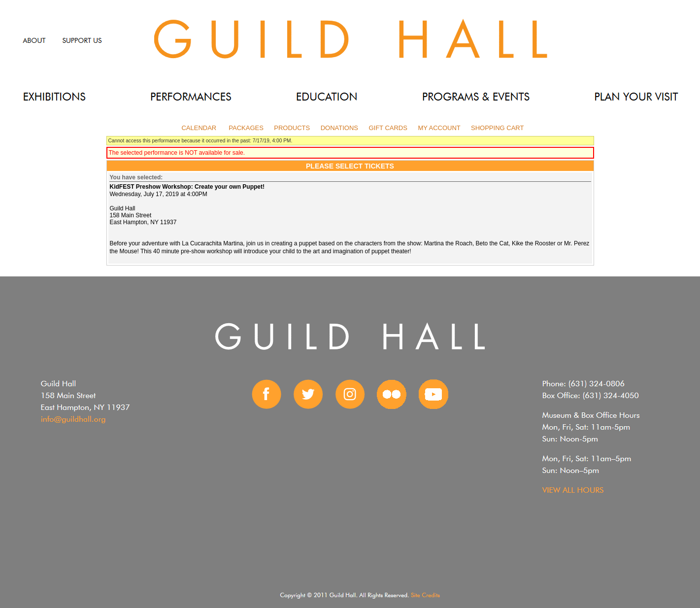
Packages (246, 128)
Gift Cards (388, 128)
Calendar (199, 128)
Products (292, 128)
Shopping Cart (497, 128)
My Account (438, 128)
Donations (339, 128)
